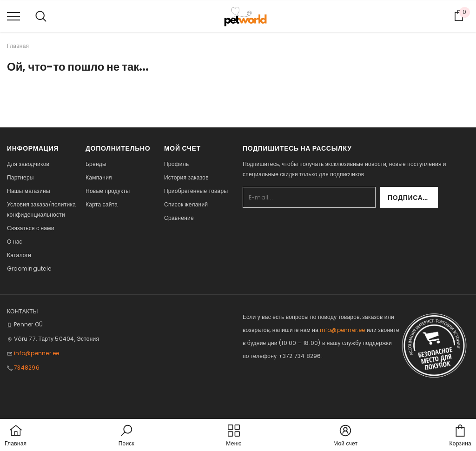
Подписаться (413, 198)
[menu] (13, 16)
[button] (126, 436)
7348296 (27, 368)
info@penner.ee (36, 353)
